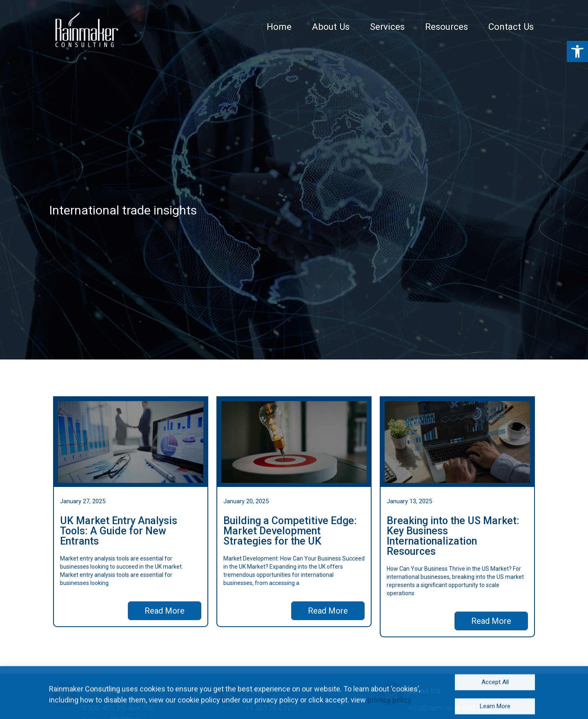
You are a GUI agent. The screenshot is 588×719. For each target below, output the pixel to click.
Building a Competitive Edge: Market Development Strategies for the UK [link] (290, 531)
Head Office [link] (104, 690)
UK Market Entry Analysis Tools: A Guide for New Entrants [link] (119, 531)
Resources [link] (460, 27)
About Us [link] (352, 27)
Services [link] (404, 27)
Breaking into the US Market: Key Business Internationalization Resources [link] (453, 536)
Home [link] (304, 27)
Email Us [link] (425, 690)
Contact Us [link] (519, 27)
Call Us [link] (258, 690)
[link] (86, 30)
